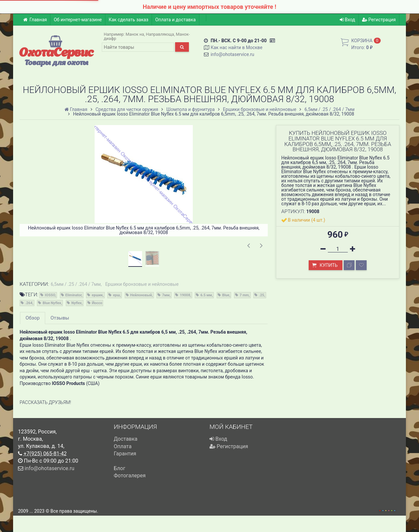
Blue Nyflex (52, 303)
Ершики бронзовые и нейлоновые (142, 284)
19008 (185, 295)
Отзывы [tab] (60, 318)
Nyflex (77, 303)
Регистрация (379, 20)
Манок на (135, 34)
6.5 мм (206, 295)
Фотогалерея (130, 476)
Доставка (126, 439)
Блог (120, 468)
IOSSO (50, 295)
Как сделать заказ (128, 20)
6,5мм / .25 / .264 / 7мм (76, 284)
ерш (116, 295)
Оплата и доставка (175, 20)
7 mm (244, 295)
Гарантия (125, 454)
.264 (29, 303)
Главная (35, 20)
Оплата (123, 446)
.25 (262, 295)
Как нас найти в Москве (236, 47)
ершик (97, 295)
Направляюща (160, 34)
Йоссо (97, 303)
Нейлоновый (141, 295)
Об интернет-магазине (78, 20)
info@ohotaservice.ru (232, 54)
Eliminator (73, 295)
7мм (166, 295)
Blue (226, 295)
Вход (347, 20)
